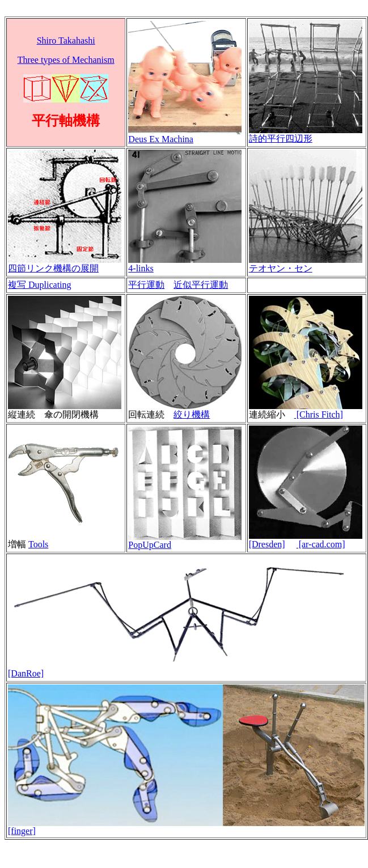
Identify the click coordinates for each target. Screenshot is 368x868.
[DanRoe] (26, 673)
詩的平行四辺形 (281, 139)
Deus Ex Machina (161, 139)
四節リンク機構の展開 (53, 268)
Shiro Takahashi (66, 41)
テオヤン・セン (281, 268)
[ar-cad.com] (321, 544)
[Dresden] (267, 544)
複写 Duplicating (40, 285)
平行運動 (146, 285)
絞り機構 (192, 414)
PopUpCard (150, 545)
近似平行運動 (201, 285)
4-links (141, 268)
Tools (38, 544)
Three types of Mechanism (66, 60)
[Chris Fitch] (319, 414)
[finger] (22, 831)
